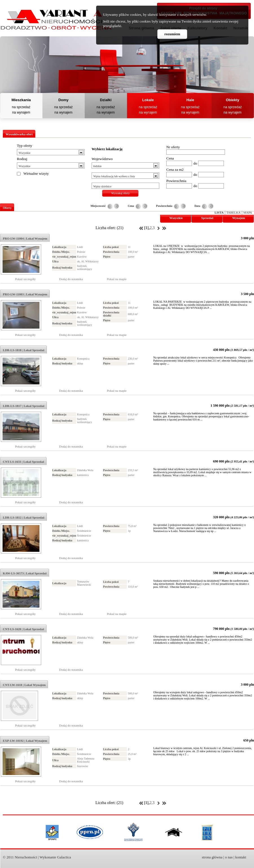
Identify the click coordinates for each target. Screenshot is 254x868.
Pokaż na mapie (117, 279)
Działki (106, 100)
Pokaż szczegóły (26, 279)
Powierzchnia (176, 181)
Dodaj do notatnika (71, 279)
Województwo (102, 159)
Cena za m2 (175, 170)
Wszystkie (176, 218)
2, (151, 228)
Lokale (148, 100)
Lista (219, 212)
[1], (147, 228)
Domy (63, 100)
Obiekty (233, 100)
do (195, 163)
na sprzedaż (21, 107)
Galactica (64, 857)
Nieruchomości (26, 857)
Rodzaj (22, 159)
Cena (170, 158)
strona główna (212, 857)
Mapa (248, 212)
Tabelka (233, 212)
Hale (190, 100)
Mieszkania (21, 100)
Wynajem (239, 218)
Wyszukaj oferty (121, 193)
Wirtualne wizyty (36, 173)
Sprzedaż (207, 218)
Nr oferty (173, 147)
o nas (229, 857)
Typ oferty (25, 146)
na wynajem (21, 112)
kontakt (241, 857)
